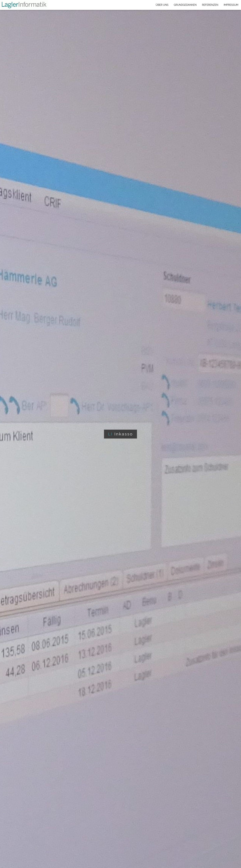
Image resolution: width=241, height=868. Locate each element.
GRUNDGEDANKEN (185, 5)
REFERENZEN (210, 5)
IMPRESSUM (231, 5)
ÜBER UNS (162, 5)
